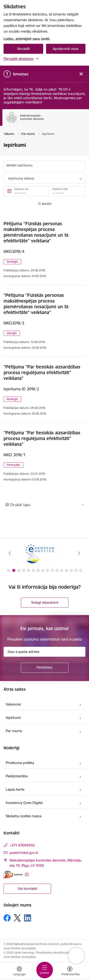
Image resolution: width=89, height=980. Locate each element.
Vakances (13, 704)
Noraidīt (23, 49)
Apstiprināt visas (66, 49)
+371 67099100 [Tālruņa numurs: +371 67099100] (22, 845)
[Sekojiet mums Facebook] (7, 918)
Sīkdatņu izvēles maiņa (24, 816)
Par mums (14, 731)
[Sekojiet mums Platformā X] (17, 918)
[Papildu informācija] (27, 875)
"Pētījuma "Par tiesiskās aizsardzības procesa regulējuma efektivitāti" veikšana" (42, 372)
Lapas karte (15, 789)
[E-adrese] (13, 875)
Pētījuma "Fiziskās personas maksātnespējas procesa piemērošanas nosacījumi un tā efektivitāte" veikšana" (36, 232)
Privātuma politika (20, 763)
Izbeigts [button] (12, 333)
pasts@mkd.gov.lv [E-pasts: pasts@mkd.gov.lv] (24, 853)
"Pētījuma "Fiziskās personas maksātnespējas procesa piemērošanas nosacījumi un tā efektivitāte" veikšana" (36, 304)
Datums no (21, 189)
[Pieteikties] (45, 668)
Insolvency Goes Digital (24, 803)
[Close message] (81, 74)
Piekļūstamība (17, 776)
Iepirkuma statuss (21, 178)
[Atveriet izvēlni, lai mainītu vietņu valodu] (19, 972)
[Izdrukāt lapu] (44, 505)
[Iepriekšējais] (10, 553)
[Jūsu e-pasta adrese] (44, 652)
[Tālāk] (79, 553)
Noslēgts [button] (12, 262)
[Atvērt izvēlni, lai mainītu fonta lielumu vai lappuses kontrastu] (70, 972)
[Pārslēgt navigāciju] (45, 970)
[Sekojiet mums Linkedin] (28, 918)
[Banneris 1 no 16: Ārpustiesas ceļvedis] (45, 553)
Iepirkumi (13, 718)
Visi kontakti (27, 889)
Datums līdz (60, 189)
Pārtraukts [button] (13, 465)
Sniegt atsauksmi (45, 602)
